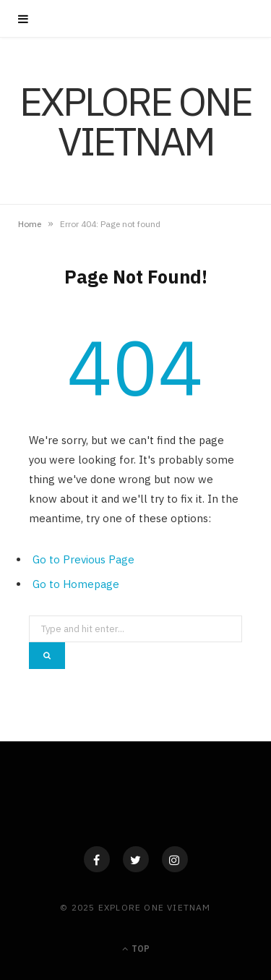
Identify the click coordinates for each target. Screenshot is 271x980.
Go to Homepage (76, 584)
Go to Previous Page (83, 559)
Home (30, 224)
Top (136, 949)
